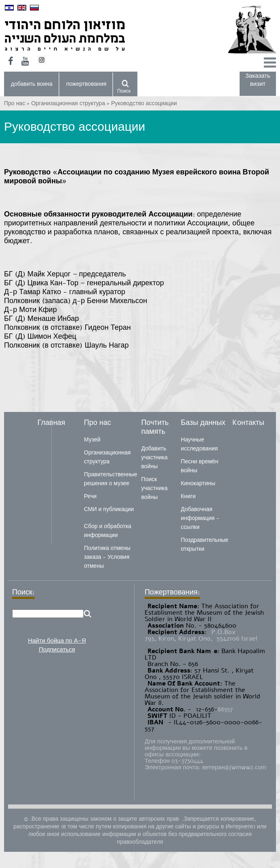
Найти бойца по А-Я (57, 641)
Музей (92, 440)
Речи (90, 496)
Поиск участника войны (155, 488)
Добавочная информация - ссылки (200, 518)
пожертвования (86, 84)
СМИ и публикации (109, 509)
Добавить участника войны (155, 457)
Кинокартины (198, 483)
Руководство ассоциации (144, 103)
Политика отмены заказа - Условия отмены (107, 557)
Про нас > (18, 103)
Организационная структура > (71, 103)
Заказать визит (258, 80)
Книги (188, 496)
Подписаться (57, 649)
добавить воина (32, 84)
